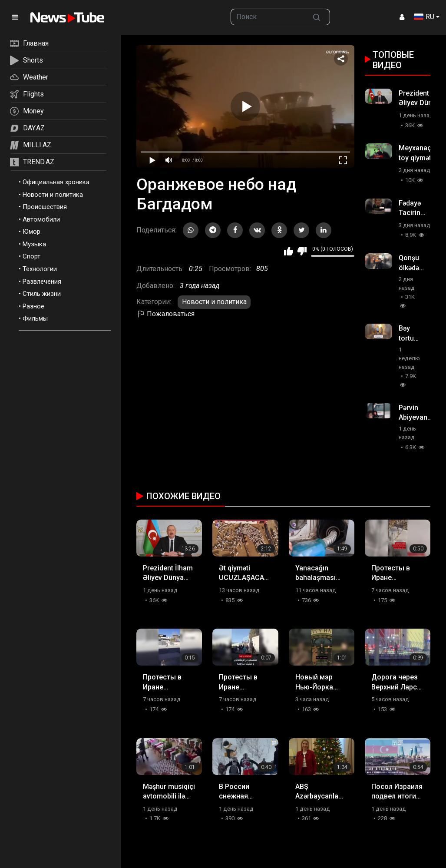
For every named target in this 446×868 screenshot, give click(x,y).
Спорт (31, 256)
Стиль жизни (42, 294)
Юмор (31, 232)
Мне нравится (289, 251)
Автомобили (41, 219)
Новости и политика (53, 195)
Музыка (34, 244)
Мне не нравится (302, 251)
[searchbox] (267, 17)
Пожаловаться (165, 314)
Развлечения (42, 282)
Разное (33, 306)
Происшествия (45, 207)
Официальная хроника (56, 182)
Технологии (40, 269)
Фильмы (35, 318)
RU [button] (424, 17)
